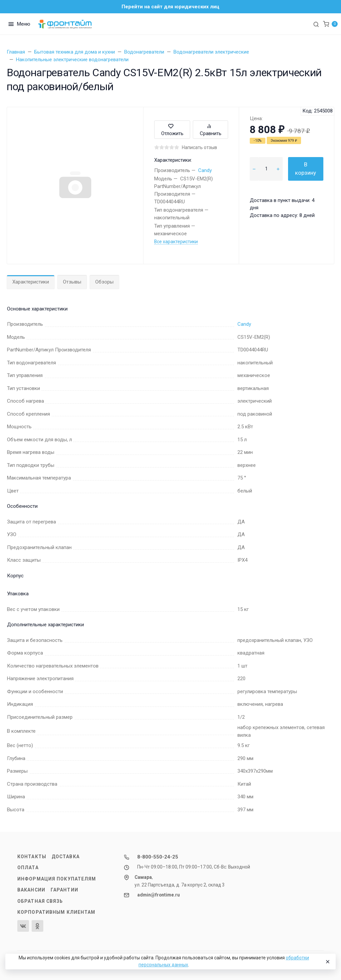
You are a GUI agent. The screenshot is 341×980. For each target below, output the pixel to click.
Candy (205, 170)
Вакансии (31, 890)
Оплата (28, 868)
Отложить (172, 130)
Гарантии (64, 890)
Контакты (32, 857)
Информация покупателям (57, 879)
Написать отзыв (199, 147)
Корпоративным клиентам (56, 912)
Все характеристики (176, 242)
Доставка (66, 857)
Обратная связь (40, 901)
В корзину (306, 169)
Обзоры (104, 282)
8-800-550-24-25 (158, 857)
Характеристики (31, 282)
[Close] (327, 962)
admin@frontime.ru (159, 895)
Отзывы (72, 282)
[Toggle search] (316, 24)
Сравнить (211, 130)
